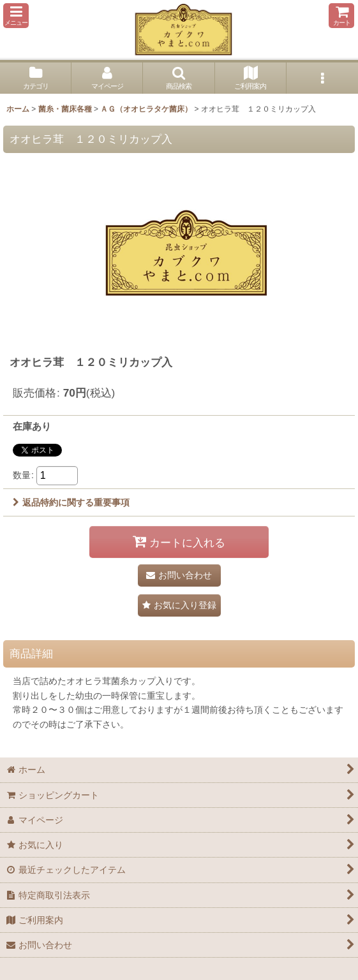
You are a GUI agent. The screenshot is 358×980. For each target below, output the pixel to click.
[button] (16, 16)
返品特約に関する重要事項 (71, 502)
